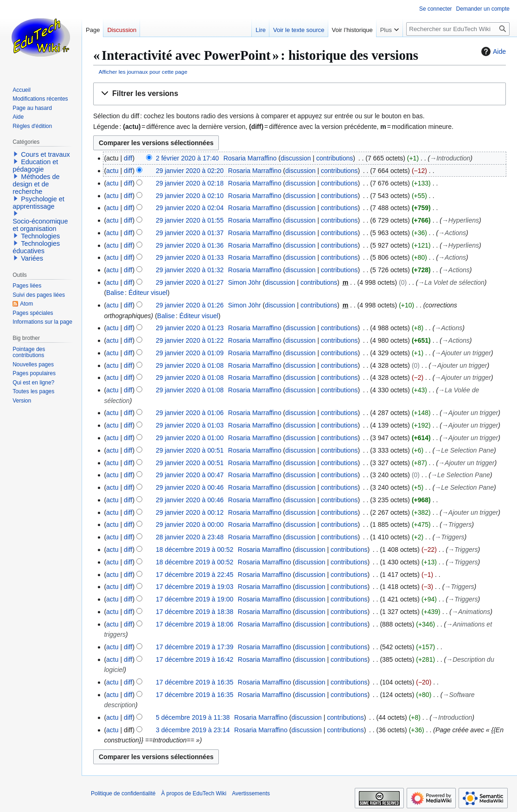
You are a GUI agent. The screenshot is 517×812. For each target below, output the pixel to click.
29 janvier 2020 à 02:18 (190, 183)
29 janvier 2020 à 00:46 (190, 487)
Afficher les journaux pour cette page (143, 72)
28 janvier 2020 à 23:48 (190, 537)
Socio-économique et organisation (40, 225)
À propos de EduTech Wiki (194, 793)
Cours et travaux (45, 154)
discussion (296, 158)
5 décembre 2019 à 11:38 (193, 717)
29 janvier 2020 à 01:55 (190, 220)
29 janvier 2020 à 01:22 (190, 340)
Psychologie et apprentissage (38, 203)
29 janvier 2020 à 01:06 (190, 413)
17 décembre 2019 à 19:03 (195, 587)
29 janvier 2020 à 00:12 (190, 512)
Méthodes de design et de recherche (36, 184)
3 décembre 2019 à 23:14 (193, 730)
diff (128, 158)
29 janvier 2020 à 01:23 (190, 328)
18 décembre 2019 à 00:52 (195, 550)
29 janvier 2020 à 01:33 (190, 257)
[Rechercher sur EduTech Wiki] (458, 29)
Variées (32, 258)
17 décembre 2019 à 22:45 (195, 575)
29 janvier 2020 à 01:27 (190, 282)
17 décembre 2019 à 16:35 (195, 682)
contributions (335, 158)
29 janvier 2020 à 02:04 (190, 208)
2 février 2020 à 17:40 (187, 158)
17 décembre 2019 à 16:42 (195, 659)
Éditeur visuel (148, 293)
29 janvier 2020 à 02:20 (190, 171)
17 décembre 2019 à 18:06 (195, 624)
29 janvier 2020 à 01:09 (190, 353)
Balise (115, 293)
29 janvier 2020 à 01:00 (190, 438)
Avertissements (251, 793)
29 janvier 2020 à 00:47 (190, 475)
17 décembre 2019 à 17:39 (195, 647)
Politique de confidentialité (123, 793)
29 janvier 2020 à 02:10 (190, 196)
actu (112, 171)
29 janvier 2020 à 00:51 (190, 450)
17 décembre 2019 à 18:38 (195, 612)
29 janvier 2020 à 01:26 (190, 305)
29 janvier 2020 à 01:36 (190, 245)
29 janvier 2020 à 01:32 (190, 270)
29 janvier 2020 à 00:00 (190, 524)
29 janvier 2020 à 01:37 (190, 233)
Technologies (40, 236)
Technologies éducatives (36, 247)
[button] (300, 94)
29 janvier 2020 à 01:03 (190, 425)
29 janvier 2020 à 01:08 (190, 365)
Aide (492, 51)
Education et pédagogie (35, 166)
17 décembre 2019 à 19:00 (195, 599)
